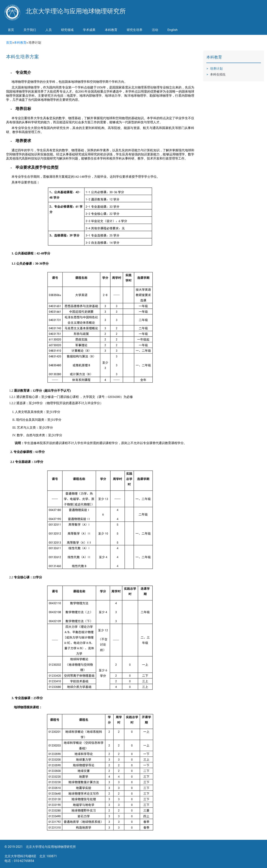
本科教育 (20, 43)
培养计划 (216, 69)
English (173, 30)
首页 (11, 30)
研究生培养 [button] (135, 30)
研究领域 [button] (67, 30)
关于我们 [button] (30, 30)
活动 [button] (155, 30)
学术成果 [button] (89, 30)
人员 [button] (49, 30)
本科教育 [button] (111, 30)
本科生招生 (218, 74)
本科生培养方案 (22, 57)
